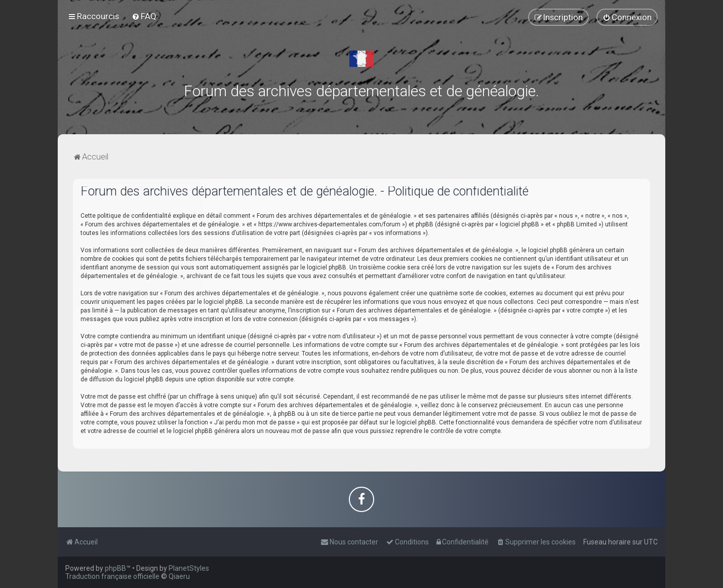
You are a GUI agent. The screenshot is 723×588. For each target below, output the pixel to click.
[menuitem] (144, 16)
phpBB (115, 568)
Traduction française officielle (112, 576)
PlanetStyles (189, 568)
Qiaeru (179, 576)
